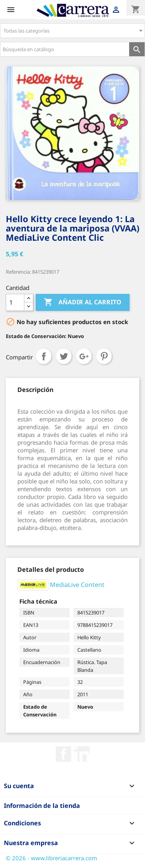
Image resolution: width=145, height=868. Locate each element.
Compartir (44, 356)
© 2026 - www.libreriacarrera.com (51, 858)
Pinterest (104, 356)
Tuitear (64, 356)
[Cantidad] (15, 302)
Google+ (84, 356)
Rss (82, 754)
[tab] (35, 390)
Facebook (63, 754)
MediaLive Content (77, 584)
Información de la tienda (42, 806)
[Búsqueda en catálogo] (65, 49)
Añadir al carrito (83, 302)
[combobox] (72, 31)
